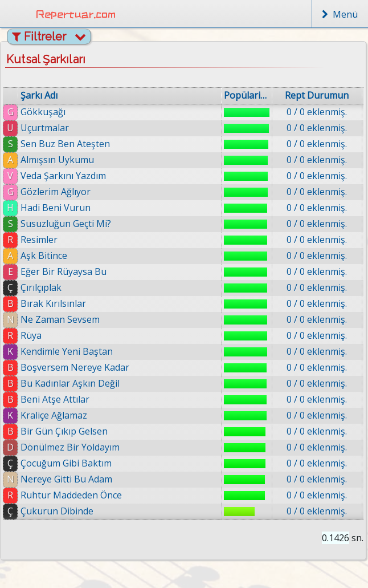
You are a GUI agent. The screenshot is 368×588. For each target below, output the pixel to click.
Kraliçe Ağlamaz (54, 415)
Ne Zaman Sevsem (60, 319)
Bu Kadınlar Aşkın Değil (70, 383)
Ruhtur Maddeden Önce (71, 495)
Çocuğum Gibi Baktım (66, 463)
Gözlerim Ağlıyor (56, 192)
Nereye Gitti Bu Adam (66, 479)
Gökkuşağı (43, 112)
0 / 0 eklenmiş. (317, 112)
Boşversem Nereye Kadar (75, 367)
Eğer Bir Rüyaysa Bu (64, 271)
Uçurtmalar (45, 128)
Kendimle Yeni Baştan (67, 351)
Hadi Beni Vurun (56, 208)
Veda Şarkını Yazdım (63, 176)
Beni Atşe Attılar (55, 399)
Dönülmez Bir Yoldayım (70, 447)
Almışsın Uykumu (57, 160)
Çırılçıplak (41, 287)
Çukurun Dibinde (57, 511)
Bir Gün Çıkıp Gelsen (64, 431)
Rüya (31, 335)
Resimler (39, 240)
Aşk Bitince (44, 256)
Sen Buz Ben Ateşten (65, 144)
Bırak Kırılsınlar (53, 303)
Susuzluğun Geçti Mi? (66, 224)
